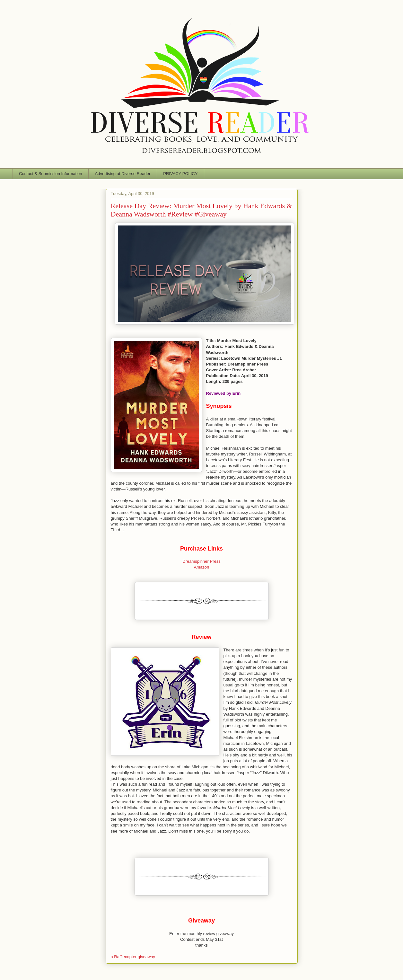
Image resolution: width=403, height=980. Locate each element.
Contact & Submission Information (51, 174)
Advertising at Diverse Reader (123, 174)
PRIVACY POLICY (180, 174)
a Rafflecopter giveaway (133, 957)
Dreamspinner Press (201, 561)
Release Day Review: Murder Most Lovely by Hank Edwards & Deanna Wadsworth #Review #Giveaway (201, 210)
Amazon (202, 567)
